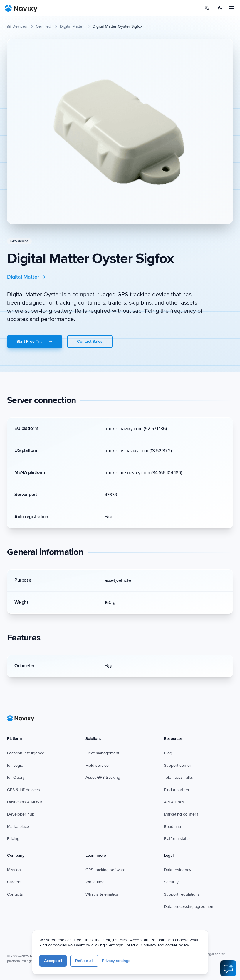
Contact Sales (90, 341)
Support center (178, 765)
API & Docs (174, 802)
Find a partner (177, 790)
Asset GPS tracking (103, 777)
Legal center (215, 954)
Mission (14, 870)
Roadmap (172, 827)
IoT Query (16, 777)
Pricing (13, 839)
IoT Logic (15, 765)
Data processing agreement (189, 907)
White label (95, 882)
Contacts (15, 894)
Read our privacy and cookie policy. (158, 945)
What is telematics (102, 894)
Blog (168, 753)
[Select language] (207, 8)
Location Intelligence (26, 753)
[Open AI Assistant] (228, 968)
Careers (14, 882)
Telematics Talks (178, 777)
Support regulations (182, 894)
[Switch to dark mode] (220, 8)
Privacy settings (116, 961)
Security (171, 882)
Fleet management (102, 753)
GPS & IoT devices (24, 790)
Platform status (177, 839)
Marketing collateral (182, 814)
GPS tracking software (105, 870)
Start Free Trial (35, 341)
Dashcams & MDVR (25, 802)
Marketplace (18, 827)
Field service (97, 765)
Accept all (53, 961)
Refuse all (84, 961)
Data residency (178, 870)
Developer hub (21, 814)
